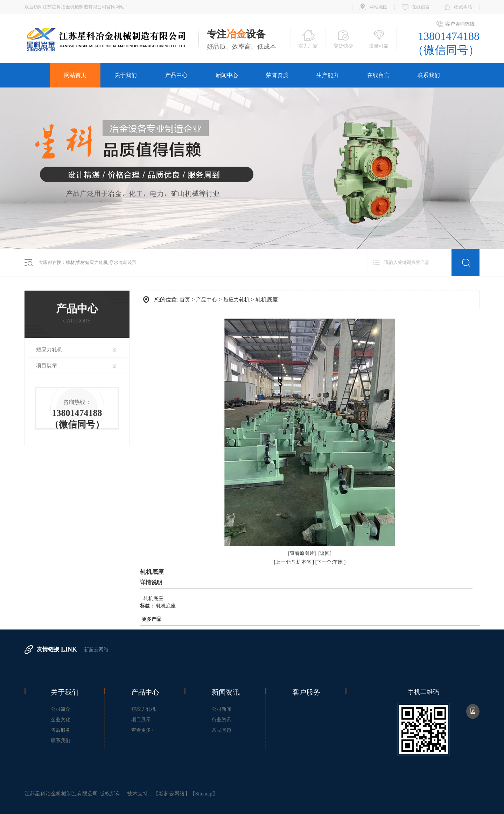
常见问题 (222, 730)
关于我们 (126, 75)
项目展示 (47, 366)
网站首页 (75, 75)
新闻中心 (227, 75)
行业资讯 (222, 720)
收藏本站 (463, 7)
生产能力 (328, 75)
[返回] (325, 553)
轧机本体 (302, 562)
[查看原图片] (302, 553)
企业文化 (61, 720)
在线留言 (421, 7)
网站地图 (378, 7)
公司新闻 (222, 709)
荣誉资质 (277, 75)
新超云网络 (96, 650)
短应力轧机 (49, 349)
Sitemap (204, 794)
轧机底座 (166, 606)
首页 (185, 300)
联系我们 (429, 75)
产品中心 (176, 75)
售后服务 (61, 730)
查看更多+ (142, 730)
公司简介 (61, 709)
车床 (338, 562)
